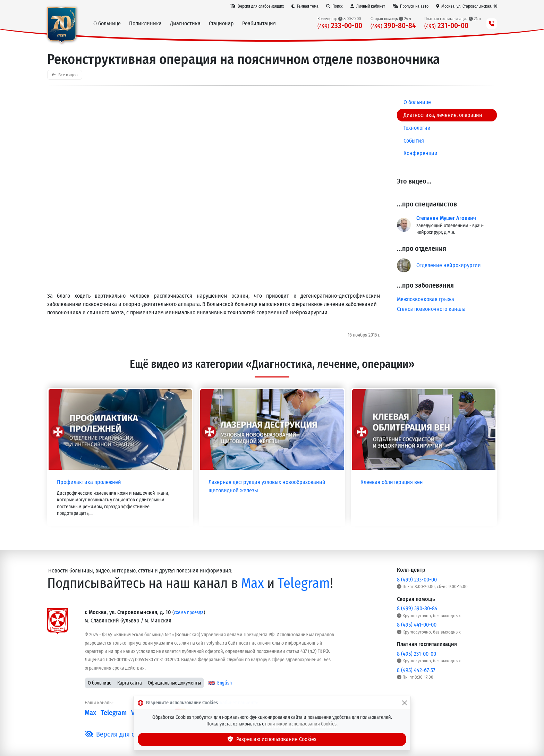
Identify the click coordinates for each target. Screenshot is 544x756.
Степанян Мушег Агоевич (446, 218)
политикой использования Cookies (301, 724)
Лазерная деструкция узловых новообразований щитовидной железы (267, 486)
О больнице (100, 683)
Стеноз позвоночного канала (431, 309)
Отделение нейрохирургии (449, 265)
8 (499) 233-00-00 (417, 580)
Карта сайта (130, 683)
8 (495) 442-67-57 (416, 670)
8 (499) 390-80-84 (417, 608)
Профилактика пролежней (89, 482)
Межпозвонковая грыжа (426, 299)
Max (253, 583)
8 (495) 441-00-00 (417, 625)
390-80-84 (393, 26)
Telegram (304, 583)
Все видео (65, 75)
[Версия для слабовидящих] (257, 6)
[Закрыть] (405, 703)
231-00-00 (446, 26)
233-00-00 (340, 26)
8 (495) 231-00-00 (416, 654)
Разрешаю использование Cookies (272, 739)
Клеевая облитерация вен (392, 482)
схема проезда (189, 613)
